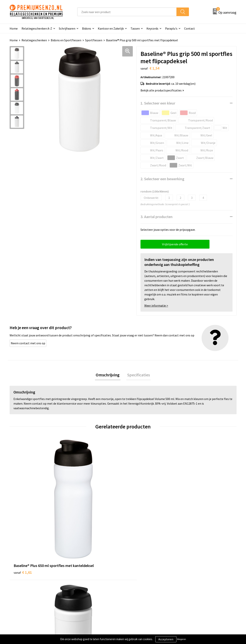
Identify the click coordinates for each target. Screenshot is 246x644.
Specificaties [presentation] (138, 375)
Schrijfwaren (67, 28)
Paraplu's (171, 28)
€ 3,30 (136, 508)
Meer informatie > (156, 305)
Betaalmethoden (139, 583)
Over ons (77, 566)
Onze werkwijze (138, 577)
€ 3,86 (193, 508)
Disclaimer (191, 583)
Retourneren (136, 589)
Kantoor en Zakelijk (111, 28)
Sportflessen (94, 40)
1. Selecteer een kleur (158, 103)
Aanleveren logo (139, 572)
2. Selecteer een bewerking (162, 179)
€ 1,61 (23, 508)
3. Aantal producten (157, 217)
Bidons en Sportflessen (66, 40)
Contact (189, 28)
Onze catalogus (82, 572)
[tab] (109, 375)
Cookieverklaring (195, 572)
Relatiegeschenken (34, 40)
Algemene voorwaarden (199, 566)
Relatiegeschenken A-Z (37, 28)
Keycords (152, 28)
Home (14, 28)
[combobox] (127, 12)
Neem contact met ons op (28, 343)
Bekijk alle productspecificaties (162, 90)
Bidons (87, 28)
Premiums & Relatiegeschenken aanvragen (93, 586)
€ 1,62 (79, 508)
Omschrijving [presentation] (109, 375)
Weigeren (182, 639)
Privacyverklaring (195, 577)
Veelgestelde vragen (85, 577)
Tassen (135, 28)
